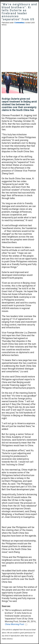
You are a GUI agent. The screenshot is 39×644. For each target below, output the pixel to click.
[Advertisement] (19, 49)
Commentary (19, 23)
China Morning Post (15, 624)
